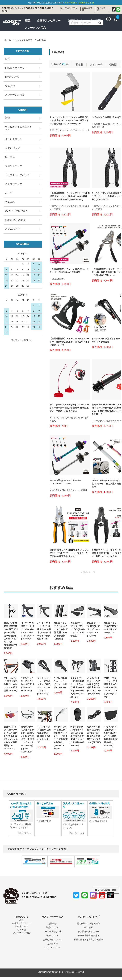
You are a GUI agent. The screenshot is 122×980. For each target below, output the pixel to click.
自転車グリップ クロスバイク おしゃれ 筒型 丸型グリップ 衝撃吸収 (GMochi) (61, 631)
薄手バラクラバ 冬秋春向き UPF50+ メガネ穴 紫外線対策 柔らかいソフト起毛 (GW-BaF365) (77, 736)
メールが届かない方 (52, 932)
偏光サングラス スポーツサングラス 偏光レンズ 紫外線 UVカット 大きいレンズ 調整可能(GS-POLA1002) (11, 738)
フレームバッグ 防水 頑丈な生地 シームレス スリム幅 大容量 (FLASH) (11, 684)
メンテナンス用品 (24, 40)
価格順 (113, 65)
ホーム (8, 40)
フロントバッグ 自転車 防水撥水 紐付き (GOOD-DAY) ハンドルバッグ (44, 735)
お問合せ (52, 924)
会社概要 (89, 928)
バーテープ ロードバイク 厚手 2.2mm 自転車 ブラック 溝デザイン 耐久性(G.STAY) (44, 631)
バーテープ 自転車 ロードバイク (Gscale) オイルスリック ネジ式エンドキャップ (27, 631)
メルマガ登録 (71, 3)
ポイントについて (52, 948)
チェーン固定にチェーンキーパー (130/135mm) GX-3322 (65, 482)
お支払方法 (52, 944)
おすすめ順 (96, 65)
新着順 (79, 65)
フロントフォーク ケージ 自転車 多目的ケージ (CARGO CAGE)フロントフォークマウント (111, 687)
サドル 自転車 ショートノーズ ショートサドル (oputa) (60, 683)
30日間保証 (101, 9)
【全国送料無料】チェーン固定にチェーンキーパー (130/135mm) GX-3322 (69, 271)
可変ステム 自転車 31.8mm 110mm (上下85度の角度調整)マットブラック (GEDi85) (94, 735)
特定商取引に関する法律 (89, 924)
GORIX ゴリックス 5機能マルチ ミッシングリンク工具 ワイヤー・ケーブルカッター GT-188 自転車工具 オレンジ (70, 553)
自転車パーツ (22, 926)
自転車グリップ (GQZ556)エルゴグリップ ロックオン (111, 628)
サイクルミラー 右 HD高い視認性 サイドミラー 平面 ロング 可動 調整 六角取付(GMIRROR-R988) (61, 738)
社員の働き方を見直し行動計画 (89, 940)
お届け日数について (52, 940)
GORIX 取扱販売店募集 (89, 936)
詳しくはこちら (25, 833)
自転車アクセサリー (22, 923)
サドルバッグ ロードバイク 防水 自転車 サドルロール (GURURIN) (28, 684)
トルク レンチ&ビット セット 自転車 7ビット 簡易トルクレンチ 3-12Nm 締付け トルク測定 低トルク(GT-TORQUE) (69, 120)
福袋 (22, 920)
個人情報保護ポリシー (89, 932)
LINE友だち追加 (86, 3)
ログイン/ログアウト (68, 9)
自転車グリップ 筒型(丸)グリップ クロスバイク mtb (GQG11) (94, 629)
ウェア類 (22, 930)
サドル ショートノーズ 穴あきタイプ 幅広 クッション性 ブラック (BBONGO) (44, 686)
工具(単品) (42, 40)
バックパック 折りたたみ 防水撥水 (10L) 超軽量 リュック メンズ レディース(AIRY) (94, 686)
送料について (52, 936)
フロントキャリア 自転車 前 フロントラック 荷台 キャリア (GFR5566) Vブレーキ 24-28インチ (77, 687)
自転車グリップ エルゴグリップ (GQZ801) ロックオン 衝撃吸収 (77, 629)
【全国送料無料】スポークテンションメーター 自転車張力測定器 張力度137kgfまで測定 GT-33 (70, 342)
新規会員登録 (87, 9)
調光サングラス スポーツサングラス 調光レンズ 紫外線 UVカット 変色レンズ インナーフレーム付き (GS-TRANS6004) (28, 739)
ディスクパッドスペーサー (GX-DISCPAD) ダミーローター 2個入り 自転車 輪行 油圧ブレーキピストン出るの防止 (70, 408)
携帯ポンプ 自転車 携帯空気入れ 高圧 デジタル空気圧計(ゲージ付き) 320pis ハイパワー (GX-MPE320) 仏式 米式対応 (11, 636)
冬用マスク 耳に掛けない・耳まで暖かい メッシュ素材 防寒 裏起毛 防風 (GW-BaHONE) (111, 736)
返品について (52, 928)
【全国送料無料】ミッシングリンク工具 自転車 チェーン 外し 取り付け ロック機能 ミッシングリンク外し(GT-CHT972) (70, 196)
